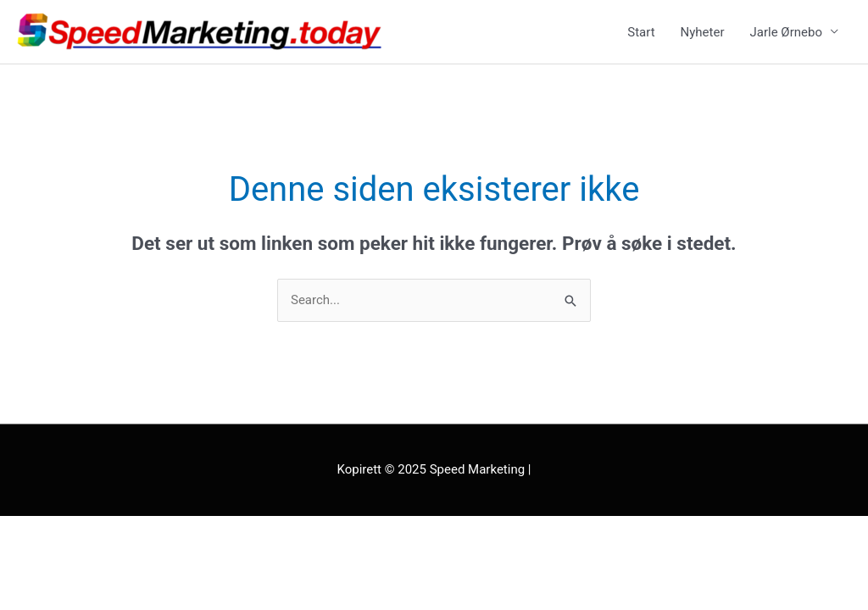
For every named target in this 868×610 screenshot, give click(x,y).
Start (641, 32)
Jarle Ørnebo (786, 32)
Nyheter (703, 32)
